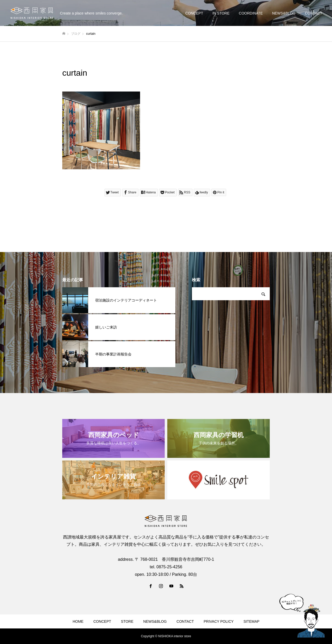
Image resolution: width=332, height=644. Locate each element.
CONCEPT (194, 13)
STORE (127, 621)
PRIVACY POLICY (219, 621)
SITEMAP (251, 621)
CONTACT (313, 13)
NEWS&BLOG (284, 13)
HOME (78, 621)
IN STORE (221, 13)
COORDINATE (251, 13)
